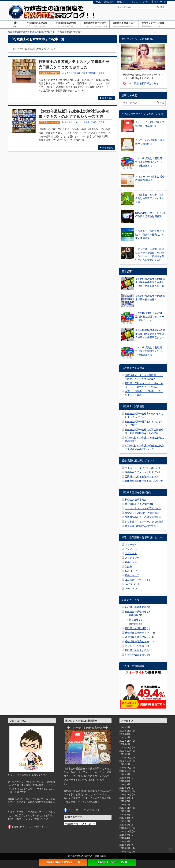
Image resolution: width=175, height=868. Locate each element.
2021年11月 (125, 747)
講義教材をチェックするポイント (143, 472)
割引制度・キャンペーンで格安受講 (144, 522)
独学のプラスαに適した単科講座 (142, 513)
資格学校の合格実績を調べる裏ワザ (144, 481)
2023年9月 (125, 734)
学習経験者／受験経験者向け (140, 504)
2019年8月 (125, 778)
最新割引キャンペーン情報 (112, 862)
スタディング (132, 558)
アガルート (131, 553)
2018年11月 (125, 794)
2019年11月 (125, 768)
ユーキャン (131, 589)
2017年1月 (125, 825)
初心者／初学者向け (136, 500)
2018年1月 (125, 805)
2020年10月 (125, 761)
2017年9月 (125, 811)
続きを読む (107, 98)
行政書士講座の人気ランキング (63, 862)
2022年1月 (125, 744)
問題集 (85, 73)
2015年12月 (125, 852)
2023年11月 (125, 731)
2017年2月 (125, 821)
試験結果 (134, 624)
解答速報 (134, 620)
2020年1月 (125, 764)
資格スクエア (132, 575)
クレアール (131, 549)
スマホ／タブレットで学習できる (143, 508)
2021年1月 (125, 754)
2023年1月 (125, 737)
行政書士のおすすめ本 (137, 650)
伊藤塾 (128, 566)
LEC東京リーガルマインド (139, 580)
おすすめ (69, 122)
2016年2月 (125, 845)
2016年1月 (125, 848)
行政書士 (101, 73)
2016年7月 (125, 835)
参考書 (77, 73)
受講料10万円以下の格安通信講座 (143, 517)
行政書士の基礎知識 (37, 25)
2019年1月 (125, 788)
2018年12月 (125, 791)
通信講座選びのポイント (138, 633)
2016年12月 (125, 828)
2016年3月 (125, 841)
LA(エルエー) (132, 584)
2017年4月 (125, 818)
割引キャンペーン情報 (153, 25)
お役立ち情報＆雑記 (136, 655)
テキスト (69, 73)
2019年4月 (125, 784)
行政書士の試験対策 (136, 628)
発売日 (92, 73)
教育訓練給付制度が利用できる (142, 526)
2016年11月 (125, 831)
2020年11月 (125, 758)
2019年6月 (125, 781)
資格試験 (134, 615)
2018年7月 (125, 801)
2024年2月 (125, 727)
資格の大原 (131, 562)
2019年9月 (125, 774)
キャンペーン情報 (134, 646)
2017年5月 (125, 815)
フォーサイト (132, 545)
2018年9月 (125, 798)
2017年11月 (125, 808)
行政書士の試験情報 (66, 25)
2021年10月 (125, 751)
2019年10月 (125, 771)
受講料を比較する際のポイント (142, 477)
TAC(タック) (132, 571)
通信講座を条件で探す (95, 25)
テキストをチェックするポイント (143, 468)
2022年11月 (125, 741)
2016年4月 (125, 838)
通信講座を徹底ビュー (124, 25)
